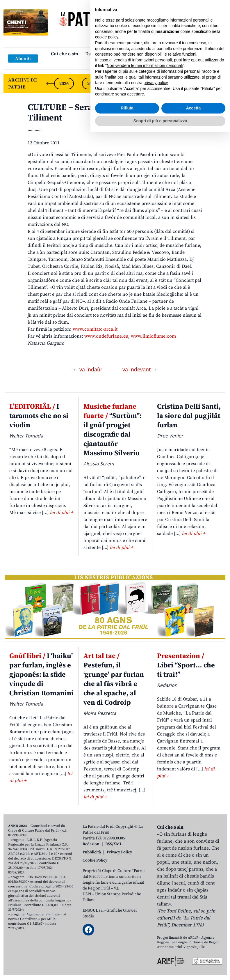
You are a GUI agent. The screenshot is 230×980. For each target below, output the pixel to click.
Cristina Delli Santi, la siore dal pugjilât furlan (189, 416)
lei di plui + (61, 513)
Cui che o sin (65, 54)
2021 (204, 84)
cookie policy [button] (107, 885)
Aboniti (23, 59)
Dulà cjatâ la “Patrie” (107, 54)
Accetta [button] (194, 956)
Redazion (91, 844)
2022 (176, 84)
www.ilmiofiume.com (153, 336)
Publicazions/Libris (156, 54)
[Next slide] (217, 84)
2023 (148, 84)
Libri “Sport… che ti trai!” (186, 665)
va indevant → (140, 369)
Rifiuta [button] (127, 956)
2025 (92, 84)
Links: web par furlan (114, 63)
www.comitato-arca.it (95, 329)
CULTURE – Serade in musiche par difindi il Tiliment (113, 113)
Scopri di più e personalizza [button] (160, 969)
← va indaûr (88, 369)
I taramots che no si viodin (39, 416)
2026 (64, 84)
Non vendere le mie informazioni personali (145, 914)
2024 (120, 84)
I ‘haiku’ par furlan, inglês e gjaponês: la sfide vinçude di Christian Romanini (41, 675)
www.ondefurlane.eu (106, 336)
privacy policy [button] (156, 931)
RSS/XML (114, 844)
